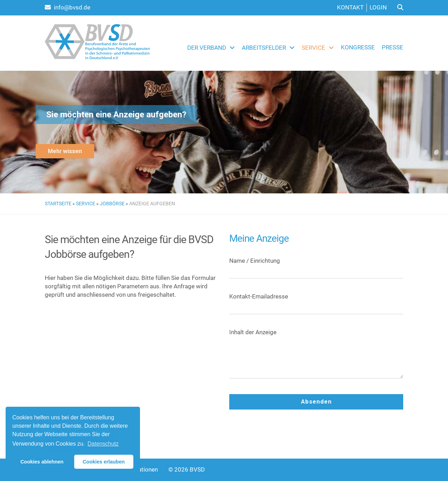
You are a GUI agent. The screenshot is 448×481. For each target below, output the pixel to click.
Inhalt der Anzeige (316, 357)
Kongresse (358, 47)
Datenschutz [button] (103, 444)
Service (313, 48)
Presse (393, 47)
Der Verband (207, 48)
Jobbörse (112, 204)
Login (378, 7)
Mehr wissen (65, 151)
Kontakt (350, 7)
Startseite (58, 204)
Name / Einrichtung (316, 266)
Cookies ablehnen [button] (42, 462)
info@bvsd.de (68, 7)
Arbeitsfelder (264, 48)
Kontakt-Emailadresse (316, 302)
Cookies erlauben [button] (104, 462)
